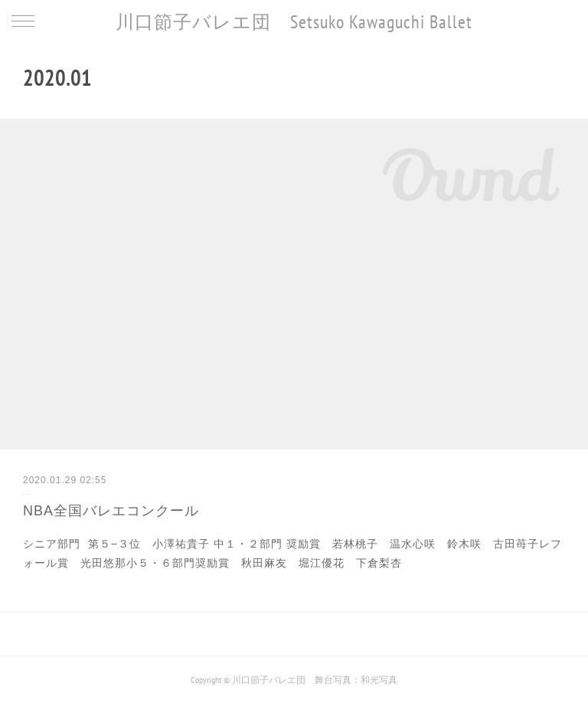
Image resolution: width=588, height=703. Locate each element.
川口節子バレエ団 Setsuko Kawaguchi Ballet (294, 22)
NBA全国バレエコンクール (111, 511)
